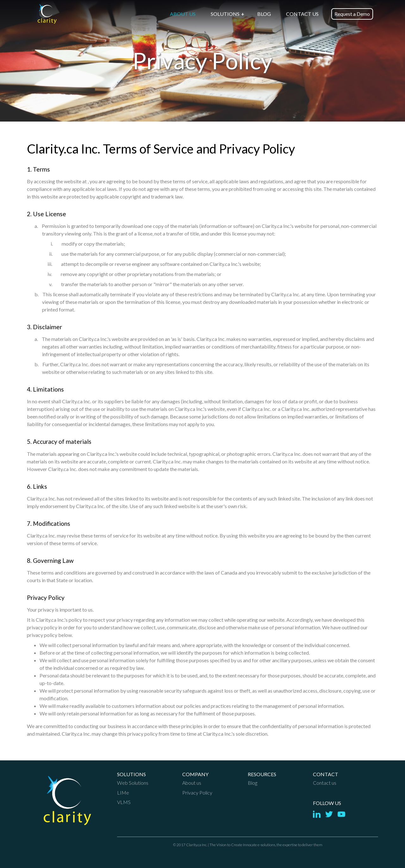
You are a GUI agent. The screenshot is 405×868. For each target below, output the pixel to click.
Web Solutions (133, 783)
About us (192, 783)
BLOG (264, 14)
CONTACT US (302, 14)
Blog (252, 783)
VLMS (124, 802)
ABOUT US (183, 14)
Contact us (325, 783)
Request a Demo (352, 14)
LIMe (123, 793)
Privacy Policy (197, 793)
